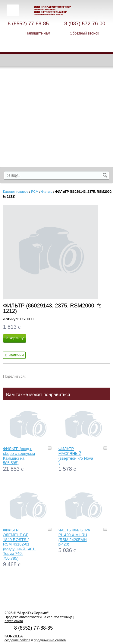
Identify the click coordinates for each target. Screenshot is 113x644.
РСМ (35, 192)
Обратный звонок (84, 33)
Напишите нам (38, 33)
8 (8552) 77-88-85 (28, 24)
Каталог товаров (16, 192)
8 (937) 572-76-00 (85, 24)
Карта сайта (14, 621)
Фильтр (47, 192)
